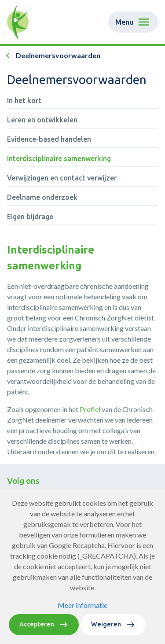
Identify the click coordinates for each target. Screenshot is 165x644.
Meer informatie (82, 605)
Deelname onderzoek (42, 197)
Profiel (91, 409)
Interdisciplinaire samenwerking (59, 158)
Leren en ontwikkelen (42, 120)
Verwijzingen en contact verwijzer (62, 178)
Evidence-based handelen (49, 139)
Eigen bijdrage (30, 217)
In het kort (24, 100)
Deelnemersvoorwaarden (58, 55)
